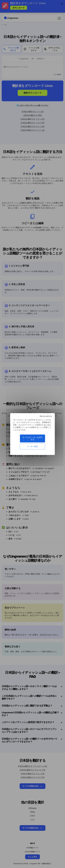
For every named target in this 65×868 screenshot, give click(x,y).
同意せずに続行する (46, 416)
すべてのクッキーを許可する (32, 438)
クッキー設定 (32, 446)
